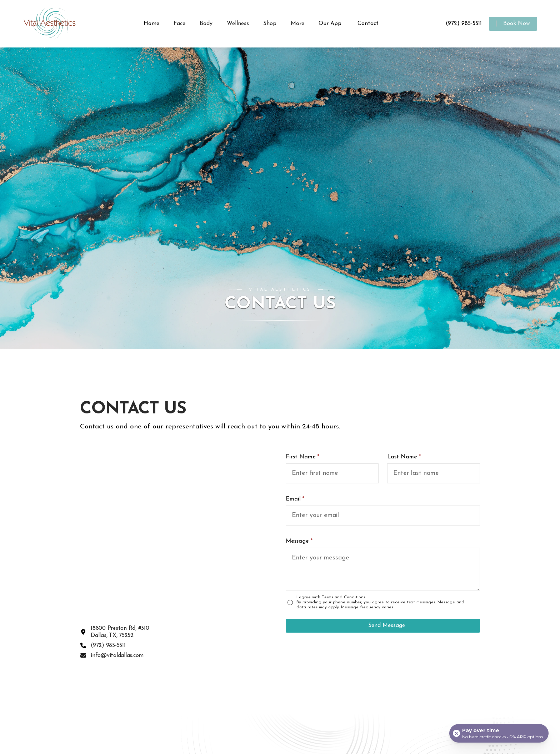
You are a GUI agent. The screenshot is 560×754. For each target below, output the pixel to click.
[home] (55, 24)
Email (295, 499)
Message (299, 541)
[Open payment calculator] (499, 733)
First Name (302, 457)
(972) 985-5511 (108, 645)
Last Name (404, 457)
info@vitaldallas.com (117, 655)
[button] (179, 24)
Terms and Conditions (344, 597)
